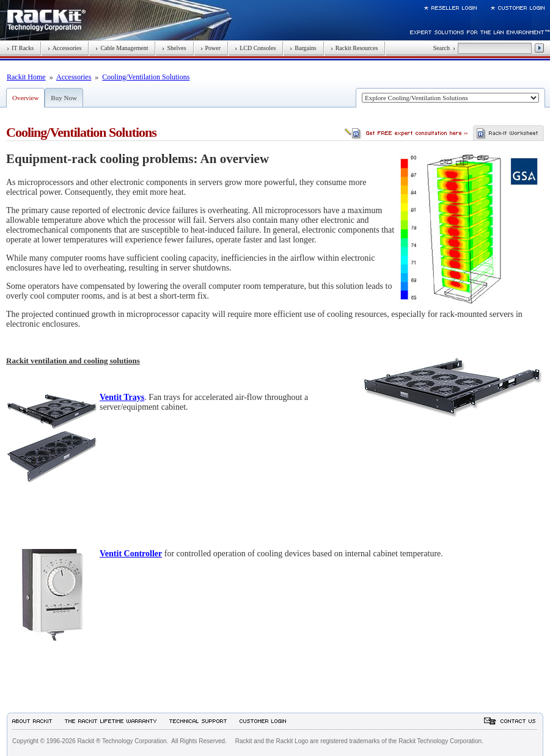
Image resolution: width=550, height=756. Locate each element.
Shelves (174, 48)
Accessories (64, 48)
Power (211, 48)
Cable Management (122, 48)
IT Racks (20, 48)
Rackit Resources (354, 48)
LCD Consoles (255, 48)
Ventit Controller (131, 554)
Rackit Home (26, 77)
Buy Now (64, 98)
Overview (25, 98)
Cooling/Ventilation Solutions (146, 77)
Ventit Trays (122, 397)
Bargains (303, 48)
